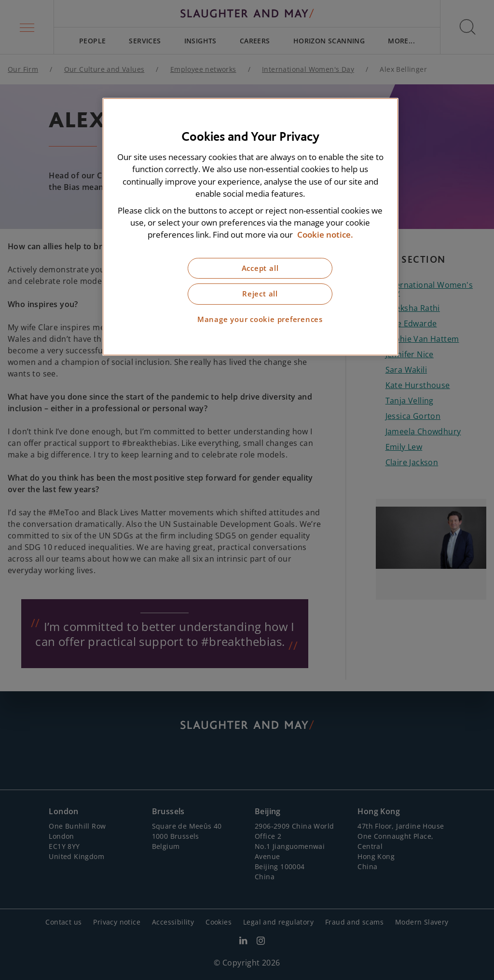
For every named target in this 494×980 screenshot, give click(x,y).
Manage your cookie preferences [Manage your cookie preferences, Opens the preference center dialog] (260, 319)
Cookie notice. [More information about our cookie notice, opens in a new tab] (325, 235)
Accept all (260, 268)
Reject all (260, 294)
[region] (250, 227)
